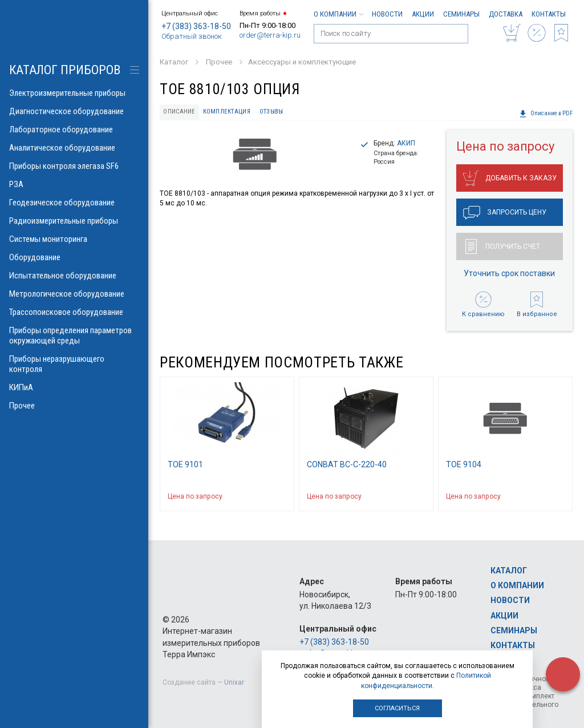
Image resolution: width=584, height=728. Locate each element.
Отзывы (271, 112)
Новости (387, 14)
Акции (423, 14)
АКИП (406, 143)
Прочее (74, 406)
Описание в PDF (546, 114)
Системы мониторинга (74, 239)
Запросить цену (505, 213)
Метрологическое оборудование (74, 294)
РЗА (74, 184)
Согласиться (397, 708)
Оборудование (74, 257)
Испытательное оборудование (74, 276)
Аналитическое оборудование (74, 148)
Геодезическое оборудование (74, 203)
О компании (338, 14)
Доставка (506, 14)
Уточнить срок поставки (509, 273)
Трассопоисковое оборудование (74, 312)
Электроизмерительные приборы (74, 93)
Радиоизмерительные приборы (74, 221)
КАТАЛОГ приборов (65, 70)
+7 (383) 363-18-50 (196, 26)
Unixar (234, 682)
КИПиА (74, 387)
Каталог (509, 571)
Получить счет (503, 246)
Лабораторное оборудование (74, 130)
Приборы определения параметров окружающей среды (74, 335)
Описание (179, 112)
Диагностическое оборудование (74, 111)
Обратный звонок (192, 36)
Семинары (461, 14)
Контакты (549, 14)
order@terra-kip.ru (270, 35)
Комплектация (227, 112)
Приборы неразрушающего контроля (74, 364)
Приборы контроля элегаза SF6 (74, 166)
